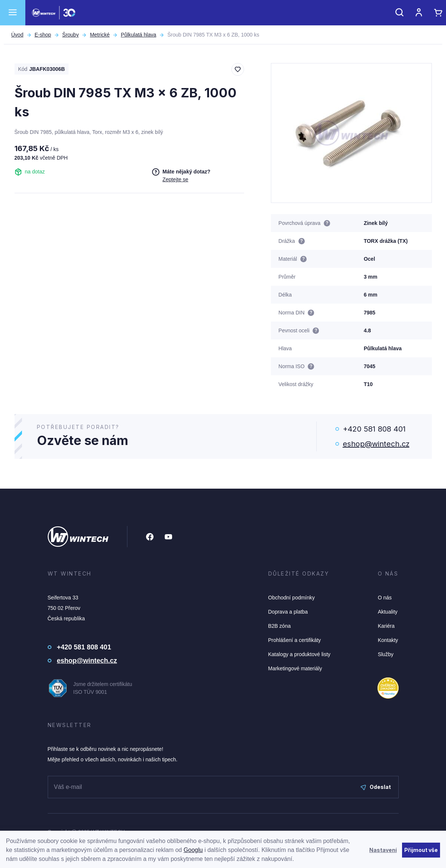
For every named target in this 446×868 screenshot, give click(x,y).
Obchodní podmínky (292, 598)
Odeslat (376, 787)
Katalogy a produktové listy (299, 654)
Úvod (17, 35)
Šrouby (70, 35)
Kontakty (388, 640)
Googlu (193, 850)
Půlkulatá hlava (138, 35)
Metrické (100, 35)
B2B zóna (280, 626)
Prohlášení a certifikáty (295, 640)
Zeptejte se (175, 179)
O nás (385, 598)
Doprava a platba (288, 612)
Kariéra (386, 626)
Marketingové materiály (295, 668)
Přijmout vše (421, 850)
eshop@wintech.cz (376, 444)
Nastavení (383, 850)
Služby (386, 654)
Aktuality (388, 612)
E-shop (43, 35)
